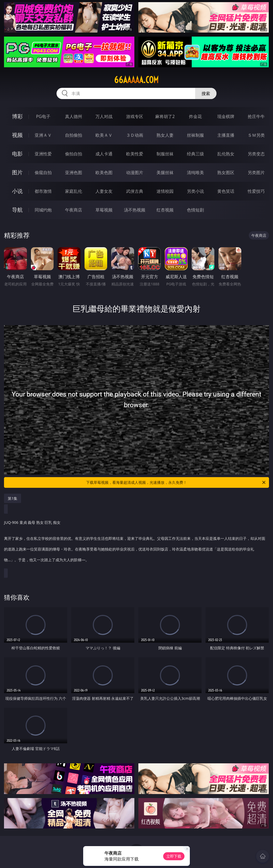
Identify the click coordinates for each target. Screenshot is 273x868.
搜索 (206, 93)
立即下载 (174, 856)
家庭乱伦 (74, 191)
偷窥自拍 (43, 172)
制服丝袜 (165, 154)
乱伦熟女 (226, 154)
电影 (17, 154)
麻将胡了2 (165, 116)
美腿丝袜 (165, 172)
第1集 (13, 498)
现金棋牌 (226, 116)
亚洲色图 (74, 172)
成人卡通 (104, 154)
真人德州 (74, 116)
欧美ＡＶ (104, 135)
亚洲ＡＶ (43, 135)
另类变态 (256, 154)
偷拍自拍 (74, 154)
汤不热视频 (135, 210)
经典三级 (195, 154)
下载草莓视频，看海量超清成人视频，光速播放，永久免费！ (176, 482)
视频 (17, 135)
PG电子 (43, 116)
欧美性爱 (135, 154)
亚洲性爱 (43, 154)
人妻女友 (104, 191)
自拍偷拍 (74, 135)
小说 (17, 191)
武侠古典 (135, 191)
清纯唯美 (195, 172)
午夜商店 (74, 210)
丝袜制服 (195, 135)
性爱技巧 (256, 191)
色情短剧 (195, 210)
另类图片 (256, 172)
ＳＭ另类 (256, 135)
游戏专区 (135, 116)
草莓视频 (104, 210)
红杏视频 (165, 210)
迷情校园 (165, 191)
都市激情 (43, 191)
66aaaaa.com (136, 80)
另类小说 (195, 191)
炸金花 (195, 116)
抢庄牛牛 (256, 116)
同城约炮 (43, 210)
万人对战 (104, 116)
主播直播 (226, 135)
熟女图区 (226, 172)
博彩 (17, 116)
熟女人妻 (165, 135)
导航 (17, 210)
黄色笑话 (226, 191)
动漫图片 (135, 172)
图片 (17, 172)
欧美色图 (104, 172)
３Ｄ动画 (135, 135)
